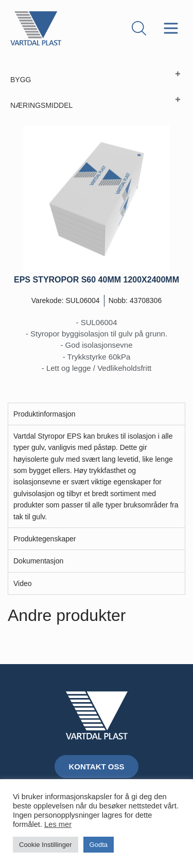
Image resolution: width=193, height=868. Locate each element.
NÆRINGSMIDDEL (41, 105)
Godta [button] (99, 845)
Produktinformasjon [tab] (45, 414)
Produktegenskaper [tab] (45, 539)
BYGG (21, 80)
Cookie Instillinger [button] (46, 845)
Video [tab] (23, 583)
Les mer (58, 824)
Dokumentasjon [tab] (38, 561)
